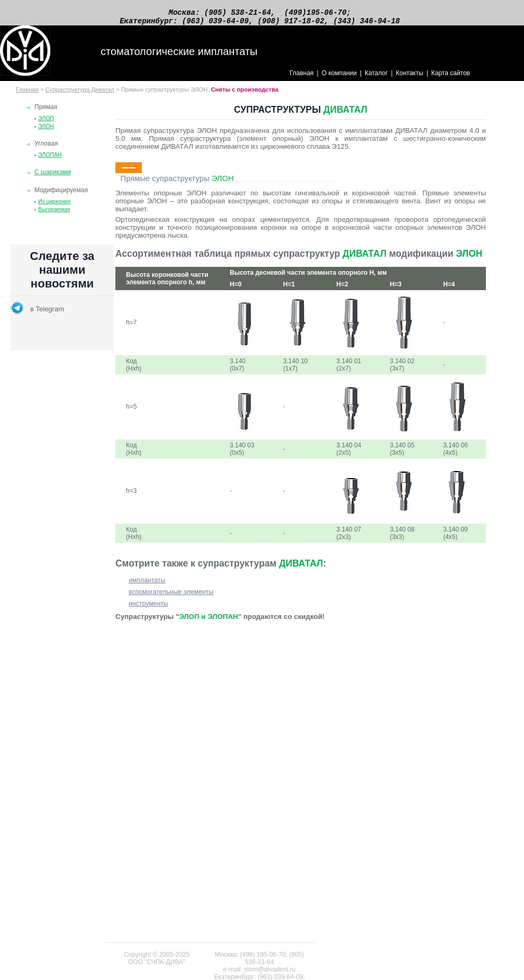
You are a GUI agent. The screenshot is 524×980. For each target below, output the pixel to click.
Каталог (376, 78)
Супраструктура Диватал (80, 94)
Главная (302, 78)
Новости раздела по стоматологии (62, 302)
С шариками (53, 177)
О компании (339, 78)
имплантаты (147, 585)
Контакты (410, 78)
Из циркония (54, 206)
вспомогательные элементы (171, 597)
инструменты (148, 608)
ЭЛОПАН (50, 159)
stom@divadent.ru (270, 969)
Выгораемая (54, 214)
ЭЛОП (46, 123)
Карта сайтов (451, 78)
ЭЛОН (46, 131)
